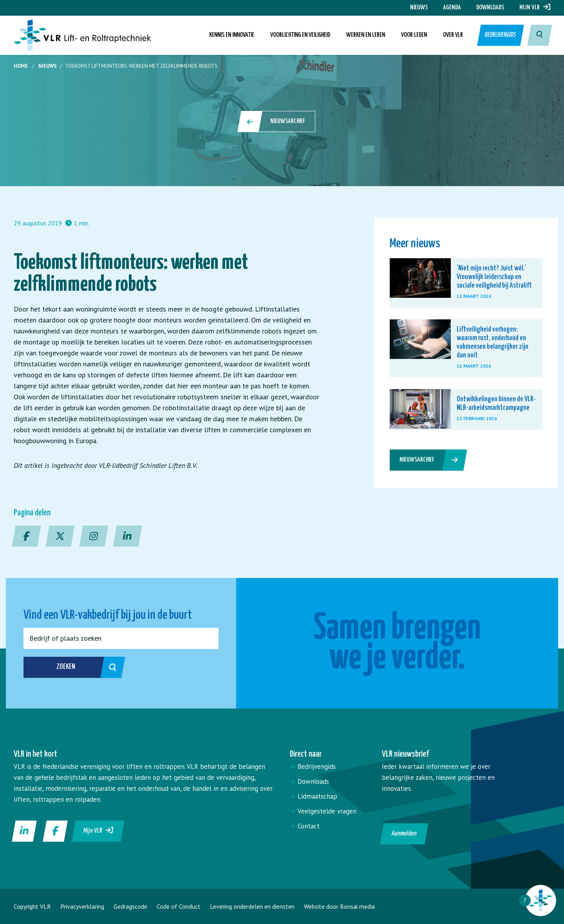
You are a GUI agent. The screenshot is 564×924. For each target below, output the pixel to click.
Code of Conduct (179, 906)
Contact (309, 826)
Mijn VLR (535, 8)
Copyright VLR (32, 906)
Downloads (490, 8)
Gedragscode (130, 906)
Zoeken (82, 667)
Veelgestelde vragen (327, 811)
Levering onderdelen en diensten (252, 906)
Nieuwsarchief (277, 121)
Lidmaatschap (317, 796)
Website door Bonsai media (339, 906)
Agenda (452, 8)
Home (21, 66)
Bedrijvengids (500, 35)
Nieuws (419, 8)
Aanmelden (404, 834)
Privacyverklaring (82, 906)
